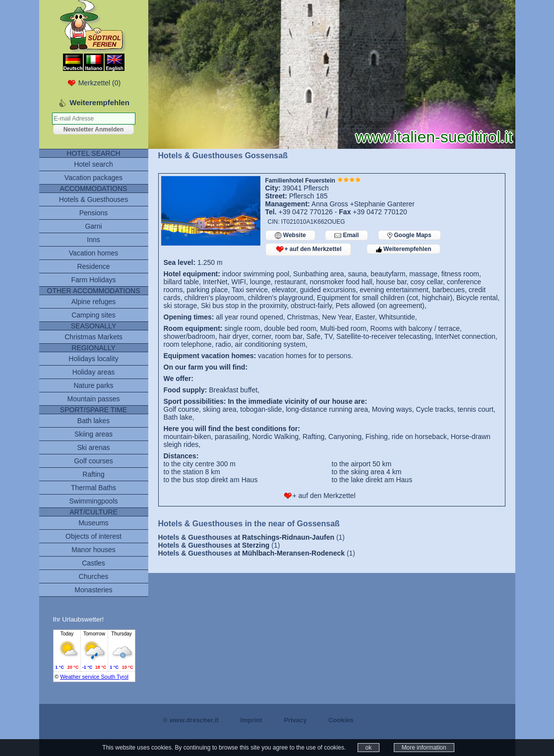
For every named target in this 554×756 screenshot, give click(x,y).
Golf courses (93, 461)
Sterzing (256, 545)
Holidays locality (93, 359)
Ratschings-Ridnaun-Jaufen (288, 537)
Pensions (94, 213)
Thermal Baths (93, 488)
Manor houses (93, 550)
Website (290, 235)
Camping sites (93, 315)
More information (424, 748)
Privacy (295, 720)
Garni (93, 226)
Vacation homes (93, 253)
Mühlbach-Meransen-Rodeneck (293, 553)
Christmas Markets (93, 337)
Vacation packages (93, 178)
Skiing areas (93, 434)
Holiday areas (94, 372)
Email (346, 235)
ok (369, 748)
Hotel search (93, 164)
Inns (93, 240)
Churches (94, 576)
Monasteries (93, 590)
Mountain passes (94, 399)
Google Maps (409, 235)
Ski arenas (93, 447)
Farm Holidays (93, 280)
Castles (93, 563)
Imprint (251, 720)
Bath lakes (93, 421)
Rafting (93, 474)
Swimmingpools (93, 501)
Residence (93, 266)
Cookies (341, 720)
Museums (93, 523)
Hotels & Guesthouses (93, 199)
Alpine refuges (94, 302)
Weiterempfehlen (404, 249)
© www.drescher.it (191, 720)
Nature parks (93, 385)
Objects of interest (93, 536)
